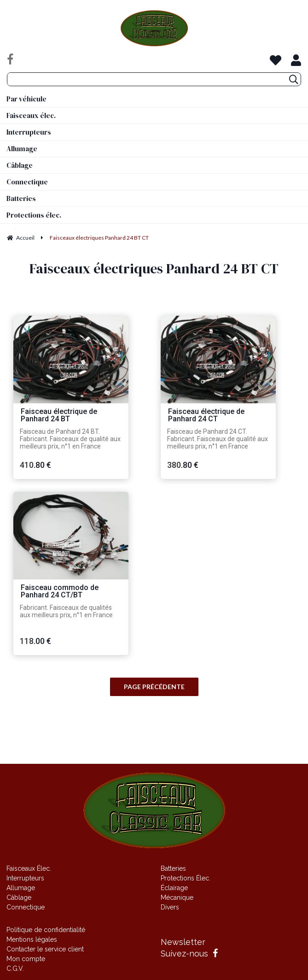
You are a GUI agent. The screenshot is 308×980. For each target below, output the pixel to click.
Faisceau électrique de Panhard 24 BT (59, 416)
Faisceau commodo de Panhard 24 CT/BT (60, 592)
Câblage (19, 897)
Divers (170, 907)
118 (35, 641)
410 (35, 465)
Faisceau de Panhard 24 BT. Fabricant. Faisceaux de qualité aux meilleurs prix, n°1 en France (70, 439)
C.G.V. (15, 968)
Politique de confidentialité (46, 930)
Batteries (173, 868)
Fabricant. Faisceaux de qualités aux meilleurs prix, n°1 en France (66, 611)
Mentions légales (32, 939)
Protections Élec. (186, 878)
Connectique (26, 907)
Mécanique (177, 897)
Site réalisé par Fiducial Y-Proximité (154, 746)
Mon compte (26, 959)
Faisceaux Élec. (29, 868)
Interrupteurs (25, 878)
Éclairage (174, 888)
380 (183, 465)
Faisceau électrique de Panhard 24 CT (206, 416)
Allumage (21, 888)
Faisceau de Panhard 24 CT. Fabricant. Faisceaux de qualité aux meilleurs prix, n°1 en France (218, 439)
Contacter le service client (45, 949)
